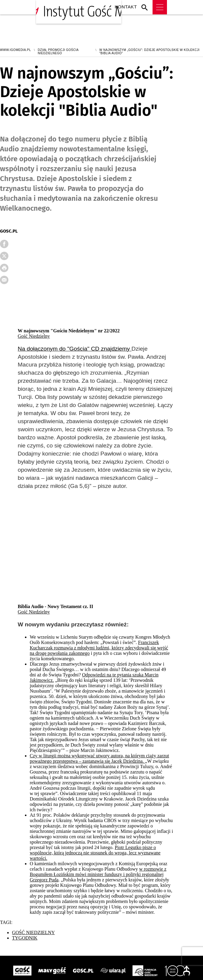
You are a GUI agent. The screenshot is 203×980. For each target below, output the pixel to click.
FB (9, 246)
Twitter (9, 258)
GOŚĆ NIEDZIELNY (33, 932)
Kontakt (126, 7)
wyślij (9, 282)
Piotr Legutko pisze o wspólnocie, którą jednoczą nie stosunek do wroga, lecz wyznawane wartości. (95, 853)
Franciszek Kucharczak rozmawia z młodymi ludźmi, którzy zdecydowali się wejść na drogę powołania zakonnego (99, 648)
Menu (160, 7)
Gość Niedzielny (34, 336)
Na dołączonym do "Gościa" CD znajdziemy (75, 349)
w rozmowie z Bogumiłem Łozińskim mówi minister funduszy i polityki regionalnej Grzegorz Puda (98, 874)
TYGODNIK (25, 938)
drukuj (9, 270)
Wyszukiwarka (146, 7)
